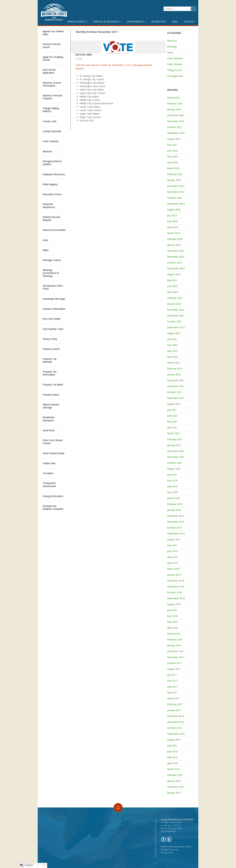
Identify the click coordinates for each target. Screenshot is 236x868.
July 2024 (172, 215)
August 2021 (174, 404)
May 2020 (172, 486)
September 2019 (176, 533)
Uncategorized (175, 76)
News (89, 55)
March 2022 (173, 363)
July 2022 (172, 339)
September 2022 (176, 327)
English (26, 865)
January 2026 (174, 109)
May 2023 (172, 292)
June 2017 (172, 681)
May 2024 (172, 227)
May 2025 (172, 157)
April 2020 (172, 492)
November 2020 (176, 457)
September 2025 (176, 133)
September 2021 (176, 398)
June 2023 (172, 286)
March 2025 (173, 168)
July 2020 (172, 475)
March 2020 (173, 498)
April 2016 (172, 763)
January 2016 (174, 781)
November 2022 (176, 316)
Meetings (172, 47)
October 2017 (174, 663)
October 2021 (174, 392)
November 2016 (176, 722)
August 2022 (174, 333)
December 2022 (176, 310)
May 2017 (172, 687)
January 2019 (174, 575)
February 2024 (175, 239)
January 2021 (174, 445)
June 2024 (172, 221)
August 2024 (174, 210)
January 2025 (174, 180)
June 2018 (172, 616)
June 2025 (172, 151)
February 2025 (175, 174)
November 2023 (176, 257)
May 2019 (172, 557)
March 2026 (173, 98)
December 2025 (176, 115)
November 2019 (176, 522)
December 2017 (176, 651)
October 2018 (174, 592)
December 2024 (176, 186)
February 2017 (175, 704)
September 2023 (176, 268)
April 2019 (172, 563)
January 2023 (174, 304)
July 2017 (172, 675)
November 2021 (176, 386)
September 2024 (176, 204)
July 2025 (172, 145)
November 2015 (176, 787)
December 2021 (176, 380)
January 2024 (174, 245)
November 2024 (176, 192)
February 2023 (175, 298)
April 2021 (172, 427)
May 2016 (172, 757)
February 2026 (175, 103)
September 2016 (176, 734)
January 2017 (174, 710)
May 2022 (172, 351)
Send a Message (168, 831)
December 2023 (176, 251)
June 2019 (172, 551)
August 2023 (174, 274)
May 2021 (172, 422)
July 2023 (172, 280)
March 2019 (173, 569)
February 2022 (175, 369)
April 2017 (172, 693)
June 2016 (172, 751)
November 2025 (176, 121)
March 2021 (173, 433)
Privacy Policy (167, 853)
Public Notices (175, 64)
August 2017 (174, 669)
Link (80, 59)
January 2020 (174, 510)
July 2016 (172, 746)
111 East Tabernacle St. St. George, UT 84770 (171, 824)
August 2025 (174, 139)
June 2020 (172, 480)
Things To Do (174, 70)
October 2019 (174, 528)
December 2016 (176, 716)
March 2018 (173, 634)
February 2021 (175, 439)
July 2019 (172, 545)
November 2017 (176, 657)
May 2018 (172, 622)
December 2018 (176, 581)
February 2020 (175, 504)
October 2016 (174, 728)
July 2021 (172, 410)
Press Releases (175, 58)
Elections (81, 55)
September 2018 (176, 598)
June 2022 (172, 345)
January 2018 (174, 645)
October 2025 (174, 127)
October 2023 (174, 263)
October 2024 (174, 198)
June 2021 (172, 416)
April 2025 (172, 162)
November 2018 (176, 586)
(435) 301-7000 (175, 828)
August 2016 (174, 740)
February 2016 (175, 775)
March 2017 (173, 698)
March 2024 (173, 233)
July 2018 (172, 610)
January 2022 (174, 374)
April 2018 (172, 628)
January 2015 (174, 793)
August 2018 (174, 604)
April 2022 (172, 357)
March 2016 (173, 769)
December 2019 (176, 516)
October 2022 (174, 321)
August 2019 (174, 539)
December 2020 (176, 451)
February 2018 (175, 640)
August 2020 (174, 469)
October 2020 (174, 463)
